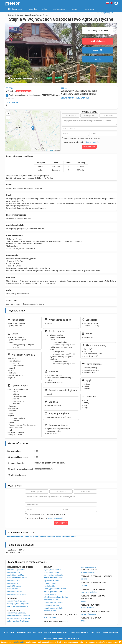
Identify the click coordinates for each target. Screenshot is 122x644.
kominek (84, 585)
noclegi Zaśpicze (14, 581)
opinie (98, 59)
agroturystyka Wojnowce (17, 601)
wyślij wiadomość (98, 41)
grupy (83, 621)
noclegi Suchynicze (14, 592)
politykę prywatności (92, 142)
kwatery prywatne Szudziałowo (19, 618)
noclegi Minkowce (14, 586)
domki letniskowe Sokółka (54, 578)
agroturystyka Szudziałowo (17, 613)
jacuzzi (83, 601)
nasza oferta (82, 633)
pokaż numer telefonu (24, 91)
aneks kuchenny (50, 617)
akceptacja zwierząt (88, 572)
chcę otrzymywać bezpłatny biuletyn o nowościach (81, 138)
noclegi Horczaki (14, 572)
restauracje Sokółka (51, 605)
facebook (9, 633)
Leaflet (51, 150)
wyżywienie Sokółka (51, 581)
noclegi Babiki (13, 583)
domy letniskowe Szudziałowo (19, 616)
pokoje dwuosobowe (88, 567)
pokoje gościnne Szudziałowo (18, 621)
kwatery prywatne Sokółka (54, 592)
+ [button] (8, 114)
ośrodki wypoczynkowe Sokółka (56, 597)
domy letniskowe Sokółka (53, 575)
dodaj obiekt (96, 633)
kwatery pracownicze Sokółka (55, 589)
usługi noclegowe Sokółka (54, 608)
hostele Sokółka (50, 583)
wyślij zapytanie (89, 147)
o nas (72, 633)
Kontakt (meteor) (23, 633)
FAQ (45, 633)
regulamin (37, 633)
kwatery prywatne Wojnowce (18, 604)
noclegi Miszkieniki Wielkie (17, 578)
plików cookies (20, 642)
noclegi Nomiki (13, 589)
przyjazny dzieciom (88, 607)
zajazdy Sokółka (50, 611)
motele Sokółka (50, 594)
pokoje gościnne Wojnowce (18, 606)
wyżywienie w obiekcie (89, 592)
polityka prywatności (58, 633)
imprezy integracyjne (88, 614)
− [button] (8, 117)
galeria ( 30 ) (98, 50)
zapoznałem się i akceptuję (80, 142)
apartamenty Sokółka (52, 572)
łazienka (84, 579)
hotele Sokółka (50, 586)
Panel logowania (111, 633)
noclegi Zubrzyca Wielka (16, 570)
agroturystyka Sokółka (52, 570)
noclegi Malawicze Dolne (17, 594)
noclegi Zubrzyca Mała (16, 575)
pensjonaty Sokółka (51, 600)
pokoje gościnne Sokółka (53, 603)
